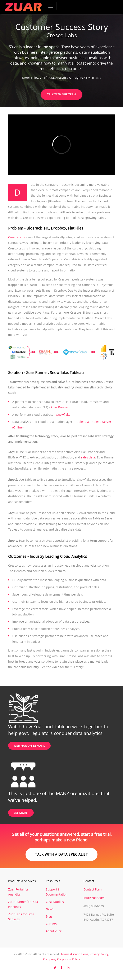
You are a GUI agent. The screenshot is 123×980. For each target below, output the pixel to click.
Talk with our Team (61, 94)
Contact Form (93, 889)
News (50, 909)
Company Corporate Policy (61, 959)
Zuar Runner (60, 407)
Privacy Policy (99, 954)
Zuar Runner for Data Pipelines (23, 904)
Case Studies (55, 902)
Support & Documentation (57, 892)
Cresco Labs (17, 237)
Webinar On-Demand (29, 746)
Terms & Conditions (74, 954)
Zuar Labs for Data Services (21, 917)
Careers (51, 924)
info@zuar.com (94, 898)
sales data (88, 457)
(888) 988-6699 (94, 906)
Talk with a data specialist (61, 854)
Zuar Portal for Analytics (18, 892)
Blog (49, 916)
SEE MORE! (21, 813)
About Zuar (54, 931)
